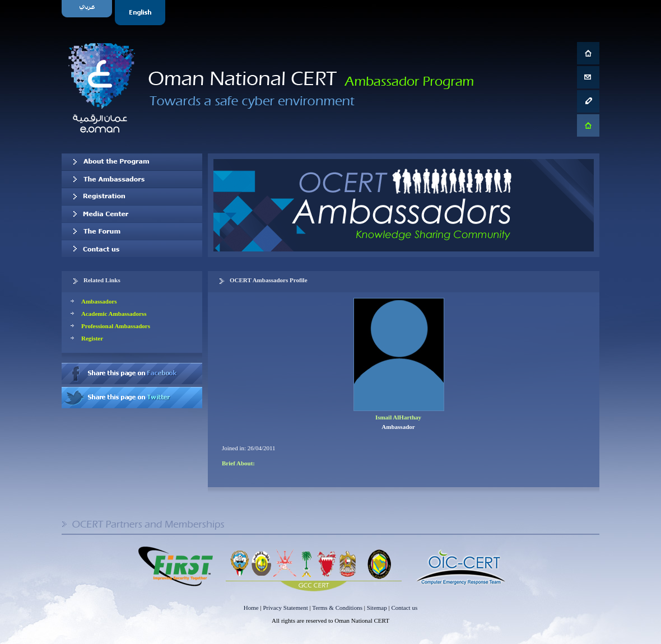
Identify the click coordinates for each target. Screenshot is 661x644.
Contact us (132, 249)
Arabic (88, 13)
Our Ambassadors (132, 179)
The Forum (132, 231)
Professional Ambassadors (116, 326)
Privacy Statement (285, 608)
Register (92, 338)
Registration (132, 197)
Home (251, 608)
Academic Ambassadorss (114, 314)
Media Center (132, 214)
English (141, 13)
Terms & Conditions (337, 608)
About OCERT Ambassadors (132, 162)
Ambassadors (99, 301)
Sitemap (377, 608)
